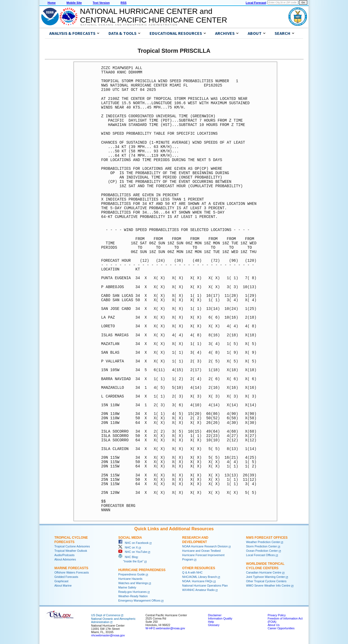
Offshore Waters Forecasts (72, 572)
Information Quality (220, 618)
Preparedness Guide (132, 574)
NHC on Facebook (133, 543)
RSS (123, 3)
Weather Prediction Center (263, 542)
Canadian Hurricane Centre (264, 572)
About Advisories (65, 559)
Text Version (101, 3)
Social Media (130, 538)
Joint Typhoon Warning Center (265, 577)
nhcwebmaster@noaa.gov (108, 635)
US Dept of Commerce (106, 615)
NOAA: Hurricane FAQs (197, 581)
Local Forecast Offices (260, 555)
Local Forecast (256, 3)
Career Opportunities (281, 628)
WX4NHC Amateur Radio (198, 590)
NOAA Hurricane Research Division (205, 546)
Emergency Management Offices (139, 600)
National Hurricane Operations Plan (205, 586)
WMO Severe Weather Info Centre (268, 586)
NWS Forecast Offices (267, 538)
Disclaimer (215, 615)
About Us (274, 625)
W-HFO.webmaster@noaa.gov (165, 628)
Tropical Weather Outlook (71, 551)
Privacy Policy (276, 615)
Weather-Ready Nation (133, 596)
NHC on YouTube (133, 552)
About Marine (63, 586)
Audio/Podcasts (64, 555)
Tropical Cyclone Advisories (72, 546)
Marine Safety (127, 587)
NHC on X (128, 547)
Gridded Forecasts (66, 577)
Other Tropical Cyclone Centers (266, 581)
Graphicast (61, 581)
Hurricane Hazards (130, 579)
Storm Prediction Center (262, 546)
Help (211, 622)
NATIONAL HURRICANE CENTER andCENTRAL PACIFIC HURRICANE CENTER (153, 16)
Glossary (214, 625)
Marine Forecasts (71, 568)
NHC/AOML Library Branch (200, 577)
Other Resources (199, 568)
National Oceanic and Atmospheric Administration (129, 25)
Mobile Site (74, 3)
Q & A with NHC (192, 572)
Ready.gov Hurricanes (133, 592)
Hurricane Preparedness (142, 570)
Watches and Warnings (133, 583)
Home (52, 3)
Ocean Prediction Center (262, 551)
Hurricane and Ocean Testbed (201, 551)
